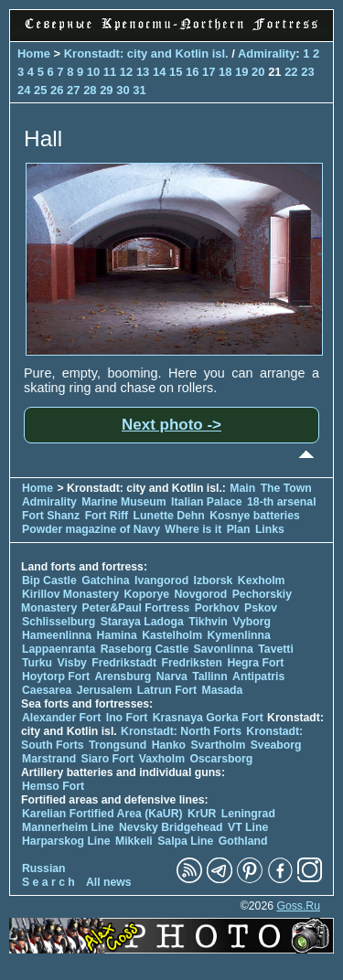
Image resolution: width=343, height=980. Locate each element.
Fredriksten (192, 663)
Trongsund (118, 745)
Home (34, 53)
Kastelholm (172, 635)
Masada (222, 690)
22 (291, 72)
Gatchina (105, 581)
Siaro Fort (108, 759)
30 (123, 90)
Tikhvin (208, 622)
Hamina (117, 635)
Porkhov (217, 608)
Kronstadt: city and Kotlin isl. (146, 53)
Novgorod (201, 594)
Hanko (169, 745)
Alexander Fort (61, 718)
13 (143, 72)
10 (93, 72)
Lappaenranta (59, 649)
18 (225, 72)
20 (258, 72)
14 (159, 72)
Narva (172, 676)
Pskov (261, 608)
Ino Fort (127, 718)
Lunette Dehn (169, 516)
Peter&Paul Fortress (136, 608)
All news (109, 882)
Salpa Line (185, 841)
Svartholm (218, 745)
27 (73, 90)
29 (106, 90)
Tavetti (276, 649)
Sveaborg (276, 745)
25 (40, 90)
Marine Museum (123, 502)
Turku (37, 663)
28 (90, 90)
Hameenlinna (57, 635)
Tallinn (210, 676)
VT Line (248, 827)
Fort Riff (107, 516)
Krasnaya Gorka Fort (208, 718)
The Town (286, 488)
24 (24, 90)
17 (209, 72)
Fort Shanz (51, 516)
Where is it (193, 529)
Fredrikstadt (124, 663)
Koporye (146, 594)
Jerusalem (105, 690)
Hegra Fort (255, 663)
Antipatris (258, 676)
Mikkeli (134, 841)
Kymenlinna (239, 635)
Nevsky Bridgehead (171, 827)
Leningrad (248, 814)
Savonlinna (224, 649)
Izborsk (214, 581)
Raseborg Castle (145, 649)
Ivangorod (161, 581)
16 (192, 72)
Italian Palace (208, 502)
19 (241, 72)
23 (307, 72)
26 (57, 90)
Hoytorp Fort (56, 676)
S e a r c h (48, 882)
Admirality (267, 53)
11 (110, 72)
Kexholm (262, 581)
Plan (239, 529)
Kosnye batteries (255, 516)
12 (126, 72)
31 (139, 90)
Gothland (243, 841)
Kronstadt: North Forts (182, 731)
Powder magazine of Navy (91, 529)
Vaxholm (162, 759)
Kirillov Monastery (70, 594)
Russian (44, 868)
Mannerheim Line (68, 827)
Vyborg (252, 622)
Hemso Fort (53, 786)
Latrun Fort (167, 690)
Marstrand (49, 759)
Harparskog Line (66, 841)
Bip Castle (49, 581)
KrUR (202, 814)
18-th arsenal (281, 502)
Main (242, 488)
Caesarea (47, 690)
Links (270, 529)
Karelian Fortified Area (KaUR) (102, 814)
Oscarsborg (221, 759)
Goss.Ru (298, 906)
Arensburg (123, 676)
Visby (71, 663)
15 (176, 72)
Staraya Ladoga (142, 622)
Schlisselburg (59, 622)
